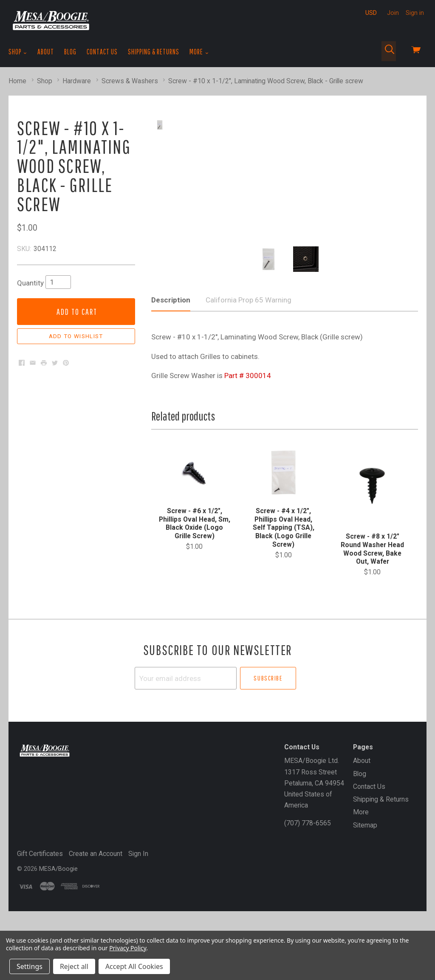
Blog (70, 52)
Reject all (74, 966)
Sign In (138, 923)
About (46, 52)
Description (171, 369)
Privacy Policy (128, 948)
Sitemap (365, 894)
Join (393, 13)
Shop (18, 52)
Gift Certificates (40, 923)
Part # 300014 (248, 445)
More (199, 52)
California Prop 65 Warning (249, 369)
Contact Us (102, 52)
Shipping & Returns (154, 52)
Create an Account (96, 923)
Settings (30, 966)
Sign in (415, 13)
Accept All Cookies (134, 966)
